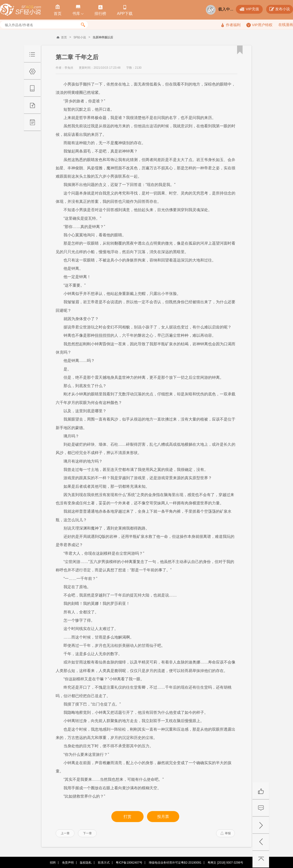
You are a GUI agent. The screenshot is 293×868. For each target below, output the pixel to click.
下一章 (87, 833)
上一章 (65, 833)
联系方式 (104, 863)
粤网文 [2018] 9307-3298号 (225, 863)
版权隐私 (86, 863)
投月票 (163, 817)
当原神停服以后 (103, 37)
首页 (64, 37)
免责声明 (68, 863)
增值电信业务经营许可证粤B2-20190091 (175, 863)
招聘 (53, 863)
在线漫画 (286, 25)
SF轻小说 (80, 37)
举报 (226, 833)
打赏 (127, 817)
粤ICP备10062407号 (129, 863)
